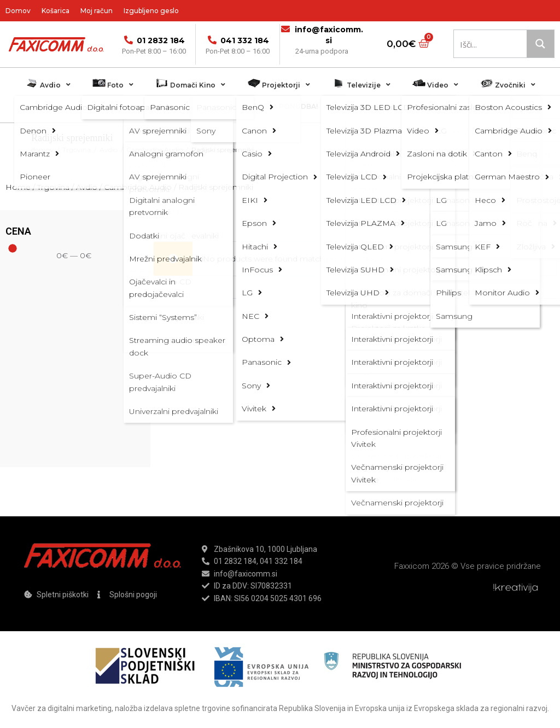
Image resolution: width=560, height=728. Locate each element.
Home (18, 187)
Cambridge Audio (154, 150)
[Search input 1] (493, 44)
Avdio (109, 150)
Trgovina (77, 150)
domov (42, 150)
